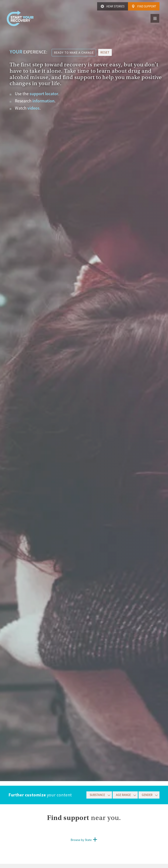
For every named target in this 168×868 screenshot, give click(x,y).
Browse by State (81, 840)
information (43, 101)
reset (105, 52)
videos (33, 108)
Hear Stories (115, 6)
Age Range (123, 795)
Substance (97, 795)
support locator (44, 94)
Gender (147, 795)
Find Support (147, 6)
